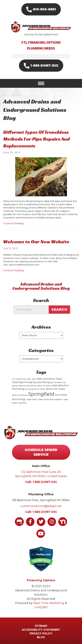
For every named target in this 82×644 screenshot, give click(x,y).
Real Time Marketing (49, 603)
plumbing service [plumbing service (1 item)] (32, 389)
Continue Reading (14, 223)
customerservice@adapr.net (41, 506)
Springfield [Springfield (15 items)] (41, 394)
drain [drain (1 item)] (34, 379)
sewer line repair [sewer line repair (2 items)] (56, 389)
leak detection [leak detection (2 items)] (61, 385)
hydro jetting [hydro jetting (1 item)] (31, 386)
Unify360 (41, 607)
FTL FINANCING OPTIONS (41, 42)
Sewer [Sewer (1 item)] (43, 389)
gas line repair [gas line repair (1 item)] (56, 382)
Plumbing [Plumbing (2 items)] (18, 389)
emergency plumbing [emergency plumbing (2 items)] (36, 382)
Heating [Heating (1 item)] (21, 386)
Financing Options (41, 580)
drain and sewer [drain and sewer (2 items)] (46, 379)
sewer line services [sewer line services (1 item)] (20, 395)
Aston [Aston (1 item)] (29, 379)
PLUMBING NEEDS (41, 48)
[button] (41, 9)
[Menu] (41, 83)
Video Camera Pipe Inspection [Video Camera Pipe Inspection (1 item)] (50, 400)
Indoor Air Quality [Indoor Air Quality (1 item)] (44, 386)
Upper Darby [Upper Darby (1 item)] (32, 400)
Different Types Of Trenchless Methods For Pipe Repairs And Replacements (36, 139)
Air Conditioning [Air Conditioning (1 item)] (19, 379)
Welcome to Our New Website (36, 242)
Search (59, 309)
